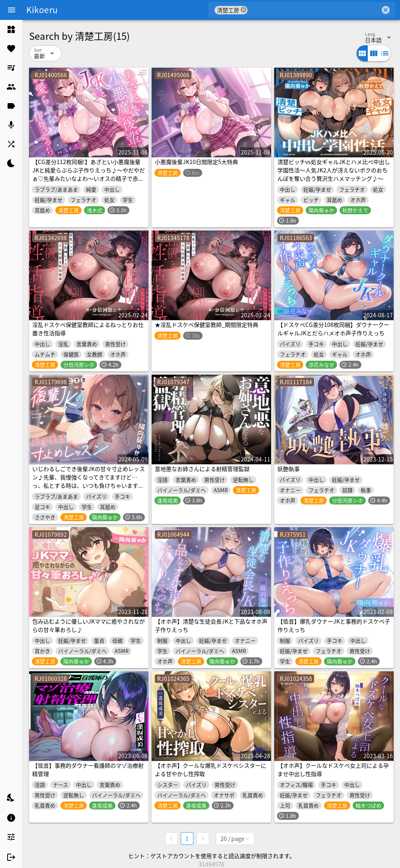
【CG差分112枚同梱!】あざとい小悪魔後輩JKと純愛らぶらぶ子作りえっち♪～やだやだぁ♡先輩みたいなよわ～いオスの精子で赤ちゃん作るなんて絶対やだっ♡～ (89, 174)
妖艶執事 (289, 469)
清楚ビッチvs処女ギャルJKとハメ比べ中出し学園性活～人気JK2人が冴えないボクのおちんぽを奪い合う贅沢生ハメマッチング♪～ (334, 170)
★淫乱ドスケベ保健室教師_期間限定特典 (207, 325)
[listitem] (11, 29)
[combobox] (314, 10)
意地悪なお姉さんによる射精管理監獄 (202, 469)
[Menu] (12, 10)
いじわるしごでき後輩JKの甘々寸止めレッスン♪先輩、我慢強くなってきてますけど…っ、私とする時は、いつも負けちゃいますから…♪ (89, 481)
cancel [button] (244, 10)
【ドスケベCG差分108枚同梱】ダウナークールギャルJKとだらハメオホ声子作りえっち (333, 329)
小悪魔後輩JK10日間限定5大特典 (196, 162)
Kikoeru (42, 10)
